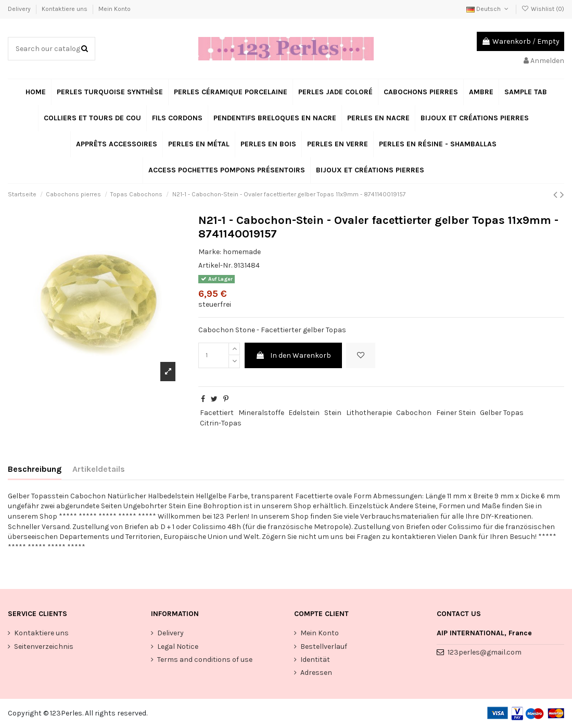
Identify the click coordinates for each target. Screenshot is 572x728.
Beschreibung (35, 469)
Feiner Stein (456, 413)
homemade (242, 252)
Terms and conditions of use (205, 660)
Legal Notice (178, 647)
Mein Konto (115, 9)
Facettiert (217, 413)
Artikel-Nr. (215, 265)
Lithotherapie (369, 413)
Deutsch (488, 9)
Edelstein (304, 413)
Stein (333, 413)
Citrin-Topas (221, 423)
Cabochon (414, 413)
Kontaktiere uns (65, 9)
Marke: (210, 252)
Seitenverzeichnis (44, 647)
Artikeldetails (99, 469)
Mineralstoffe (261, 413)
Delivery (20, 9)
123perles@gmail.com (485, 652)
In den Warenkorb (293, 355)
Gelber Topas (502, 413)
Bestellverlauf (324, 647)
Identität (315, 660)
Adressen (316, 673)
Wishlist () (543, 9)
